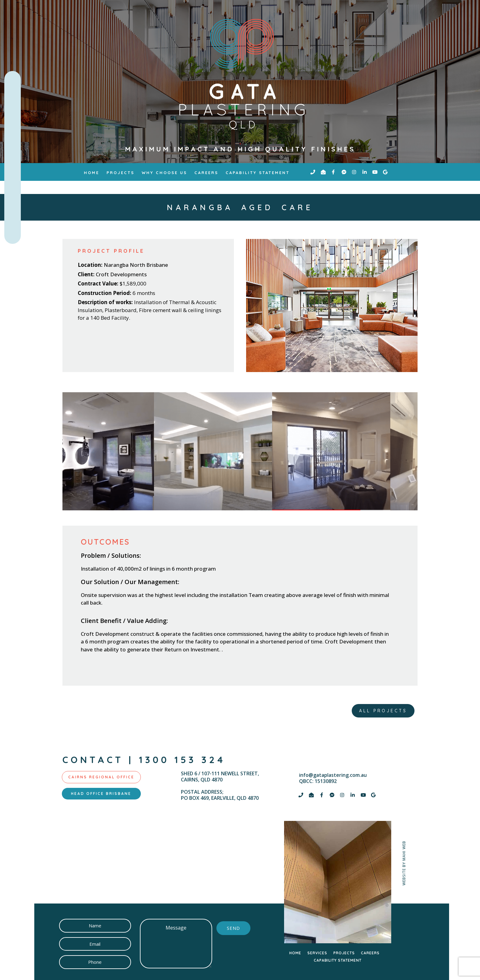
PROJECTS (344, 953)
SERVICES (317, 953)
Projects (120, 173)
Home (92, 173)
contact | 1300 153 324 (144, 760)
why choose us (164, 173)
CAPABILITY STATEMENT (338, 960)
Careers (206, 173)
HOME (295, 953)
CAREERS (370, 953)
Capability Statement (258, 173)
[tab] (101, 777)
